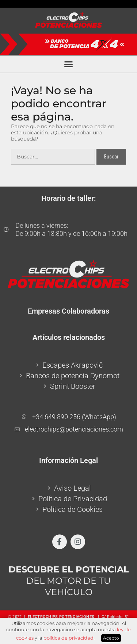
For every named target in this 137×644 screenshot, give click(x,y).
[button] (69, 64)
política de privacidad (68, 638)
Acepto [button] (111, 638)
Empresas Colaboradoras (68, 311)
